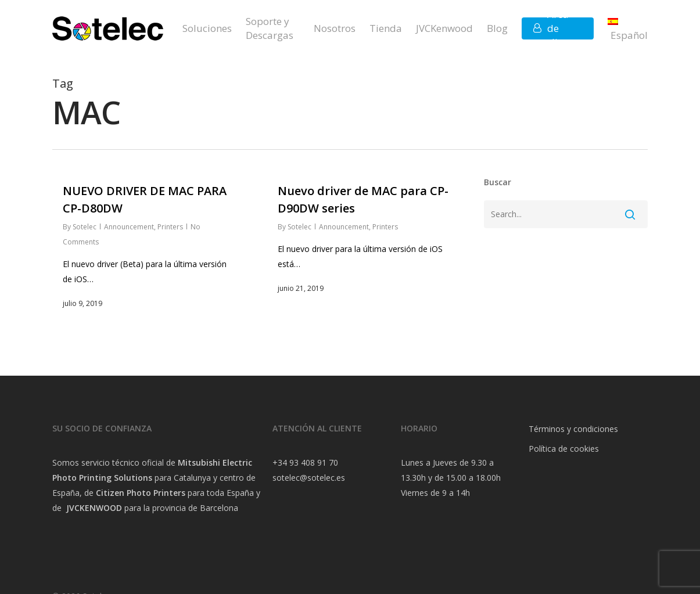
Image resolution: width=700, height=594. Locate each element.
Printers (170, 227)
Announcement (129, 227)
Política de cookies (564, 449)
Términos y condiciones (573, 429)
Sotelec (85, 227)
